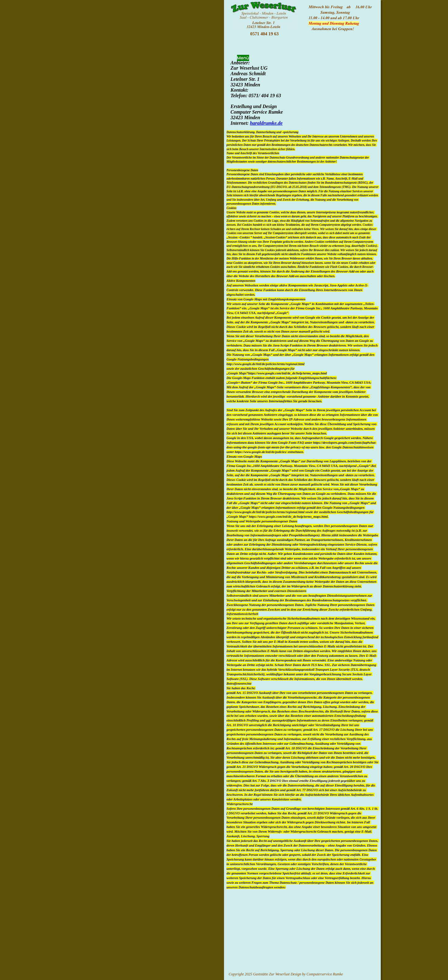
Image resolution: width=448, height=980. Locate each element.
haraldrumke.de (266, 123)
